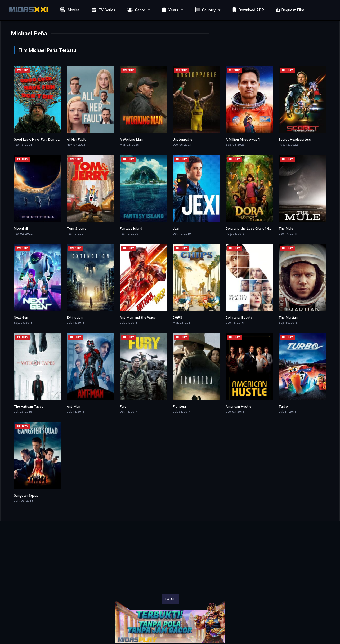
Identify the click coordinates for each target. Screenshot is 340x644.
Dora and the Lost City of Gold (250, 229)
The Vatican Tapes (29, 407)
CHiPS (177, 318)
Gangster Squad (26, 496)
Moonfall (21, 229)
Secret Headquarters (295, 140)
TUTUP (170, 599)
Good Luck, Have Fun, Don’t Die (38, 140)
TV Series (103, 10)
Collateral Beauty (239, 318)
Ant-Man (73, 407)
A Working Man (131, 140)
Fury (123, 407)
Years (169, 10)
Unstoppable (182, 140)
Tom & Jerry (76, 229)
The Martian (288, 318)
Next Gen (21, 318)
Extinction (75, 318)
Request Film (289, 10)
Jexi (176, 229)
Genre (135, 10)
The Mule (286, 229)
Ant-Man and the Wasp (138, 318)
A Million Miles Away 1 (243, 140)
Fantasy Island (131, 229)
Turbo (283, 407)
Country (205, 10)
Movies (69, 10)
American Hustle (238, 407)
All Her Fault (76, 140)
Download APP (248, 10)
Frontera (179, 407)
